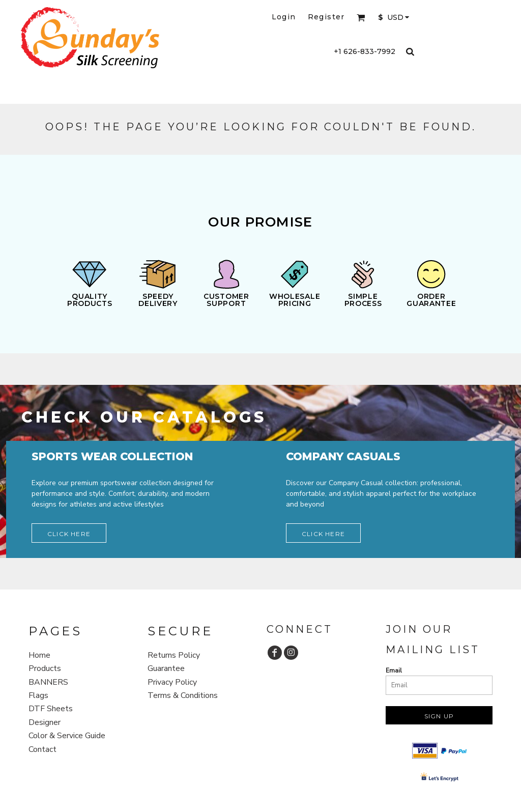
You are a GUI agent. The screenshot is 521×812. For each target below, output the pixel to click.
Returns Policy (174, 655)
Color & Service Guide (67, 736)
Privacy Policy (172, 682)
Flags (38, 695)
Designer (45, 722)
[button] (361, 18)
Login (284, 17)
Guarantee (166, 668)
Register (326, 17)
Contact (42, 749)
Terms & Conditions (183, 695)
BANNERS (48, 682)
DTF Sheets (51, 709)
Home (39, 655)
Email (394, 670)
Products (45, 668)
